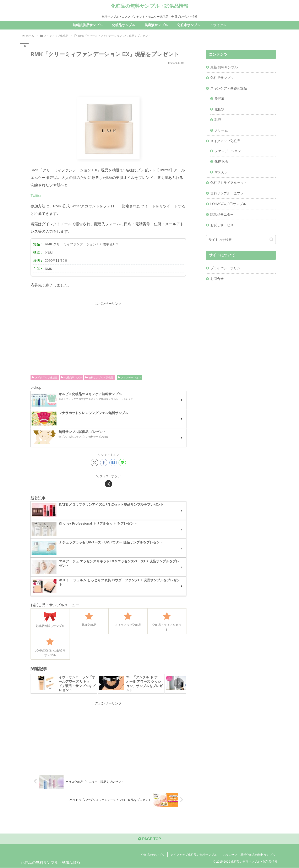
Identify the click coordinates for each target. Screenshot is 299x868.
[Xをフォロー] (108, 484)
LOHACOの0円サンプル (228, 205)
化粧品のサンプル (153, 855)
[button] (179, 684)
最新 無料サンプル (224, 67)
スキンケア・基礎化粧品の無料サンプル (249, 855)
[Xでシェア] (95, 463)
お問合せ (217, 280)
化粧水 (219, 109)
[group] (64, 684)
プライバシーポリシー (227, 269)
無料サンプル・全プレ (227, 194)
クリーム (221, 131)
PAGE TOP (149, 839)
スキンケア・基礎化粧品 (229, 89)
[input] (241, 241)
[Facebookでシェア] (104, 463)
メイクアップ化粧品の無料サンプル (194, 855)
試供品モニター (222, 215)
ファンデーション (129, 377)
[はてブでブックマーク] (113, 463)
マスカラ (221, 173)
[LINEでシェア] (122, 463)
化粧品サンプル (71, 377)
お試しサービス (222, 226)
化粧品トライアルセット (229, 183)
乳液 (218, 120)
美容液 (219, 99)
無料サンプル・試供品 (99, 377)
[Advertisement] (108, 79)
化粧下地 (221, 162)
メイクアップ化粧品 (45, 377)
